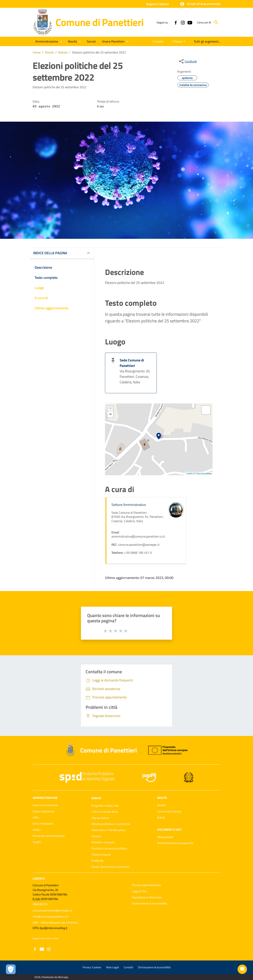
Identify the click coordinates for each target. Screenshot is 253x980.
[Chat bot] (242, 969)
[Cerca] (216, 22)
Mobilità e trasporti (103, 842)
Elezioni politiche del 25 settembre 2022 (99, 52)
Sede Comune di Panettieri (132, 363)
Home (37, 52)
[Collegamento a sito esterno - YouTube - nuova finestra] (190, 22)
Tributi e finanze (101, 855)
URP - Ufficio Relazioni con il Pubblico (56, 922)
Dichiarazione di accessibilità (149, 903)
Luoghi (37, 842)
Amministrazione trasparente (175, 843)
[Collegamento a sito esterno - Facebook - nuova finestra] (176, 22)
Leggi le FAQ (139, 891)
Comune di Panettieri (99, 22)
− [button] (110, 415)
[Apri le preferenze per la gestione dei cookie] (11, 969)
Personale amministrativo (49, 836)
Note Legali (113, 967)
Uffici (36, 817)
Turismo (96, 836)
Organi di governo (44, 811)
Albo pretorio (165, 837)
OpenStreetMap (204, 474)
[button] (200, 4)
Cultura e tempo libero (105, 812)
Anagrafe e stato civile (105, 806)
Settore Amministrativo (129, 505)
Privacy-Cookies (92, 967)
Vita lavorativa (100, 818)
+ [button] (110, 409)
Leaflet (189, 474)
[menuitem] (157, 41)
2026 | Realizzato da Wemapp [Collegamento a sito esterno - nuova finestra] (51, 977)
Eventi (161, 817)
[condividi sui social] (188, 61)
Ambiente (97, 861)
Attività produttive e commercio (111, 824)
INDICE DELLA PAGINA (50, 253)
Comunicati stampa (169, 811)
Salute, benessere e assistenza (110, 867)
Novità (49, 52)
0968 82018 (40, 904)
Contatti (39, 879)
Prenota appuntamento (146, 885)
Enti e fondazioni (43, 824)
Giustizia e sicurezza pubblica (109, 848)
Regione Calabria (157, 4)
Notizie (63, 52)
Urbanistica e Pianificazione (108, 830)
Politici (37, 830)
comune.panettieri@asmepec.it (52, 910)
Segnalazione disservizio (147, 897)
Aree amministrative (45, 805)
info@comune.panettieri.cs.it (51, 916)
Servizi (96, 798)
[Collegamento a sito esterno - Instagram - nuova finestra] (183, 22)
